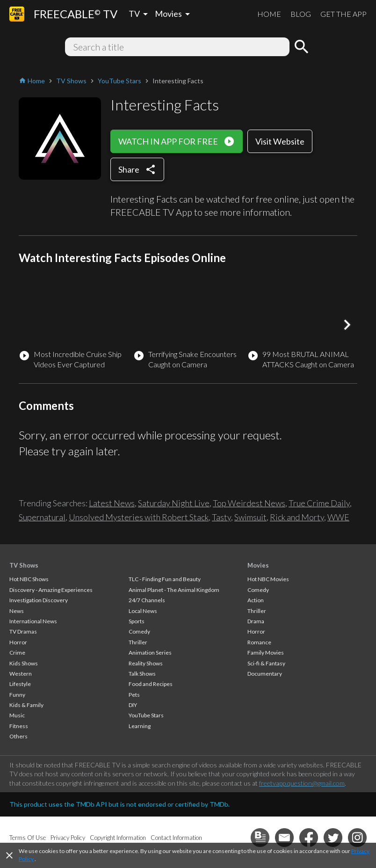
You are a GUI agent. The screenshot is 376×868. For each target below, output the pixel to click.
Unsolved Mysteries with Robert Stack (139, 517)
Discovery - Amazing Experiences (51, 590)
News (17, 611)
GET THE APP (343, 14)
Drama (256, 621)
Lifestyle (20, 684)
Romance (259, 642)
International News (33, 621)
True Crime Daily (319, 503)
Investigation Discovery (39, 600)
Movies (258, 565)
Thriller (138, 642)
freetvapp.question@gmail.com (302, 783)
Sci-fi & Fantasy (266, 663)
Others (18, 736)
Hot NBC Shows (29, 579)
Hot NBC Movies (268, 579)
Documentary (265, 674)
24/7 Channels (147, 600)
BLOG (301, 14)
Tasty (221, 517)
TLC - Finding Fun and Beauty (165, 579)
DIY (133, 705)
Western (21, 674)
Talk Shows (142, 674)
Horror (18, 642)
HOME (269, 14)
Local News (143, 611)
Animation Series (150, 653)
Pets (134, 695)
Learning (140, 726)
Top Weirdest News (249, 503)
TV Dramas (23, 631)
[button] (347, 325)
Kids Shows (24, 663)
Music (17, 715)
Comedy (139, 631)
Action (256, 600)
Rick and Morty (297, 517)
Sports (137, 621)
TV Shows (24, 565)
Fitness (19, 726)
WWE (338, 517)
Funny (17, 695)
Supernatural (42, 517)
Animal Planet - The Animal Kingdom (174, 590)
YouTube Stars (146, 715)
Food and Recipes (151, 684)
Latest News (112, 503)
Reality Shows (146, 663)
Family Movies (266, 653)
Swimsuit (250, 517)
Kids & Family (26, 705)
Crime (17, 653)
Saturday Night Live (174, 503)
